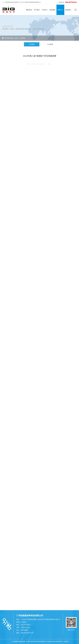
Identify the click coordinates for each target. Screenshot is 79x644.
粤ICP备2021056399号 (34, 642)
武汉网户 (66, 642)
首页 (15, 38)
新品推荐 (53, 10)
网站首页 (29, 10)
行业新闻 (53, 44)
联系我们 (68, 10)
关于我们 (37, 10)
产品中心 (45, 10)
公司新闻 (21, 38)
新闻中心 (60, 10)
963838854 (24, 630)
